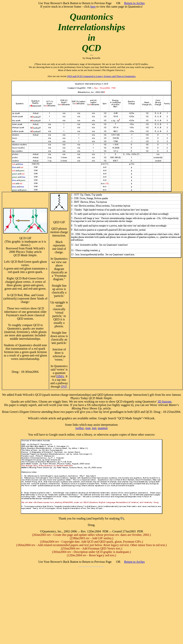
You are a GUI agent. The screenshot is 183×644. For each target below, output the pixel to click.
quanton (103, 428)
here (93, 7)
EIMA (60, 376)
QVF (64, 387)
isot (94, 428)
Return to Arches (134, 3)
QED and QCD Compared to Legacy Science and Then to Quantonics (101, 76)
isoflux (80, 428)
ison (88, 428)
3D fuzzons (165, 402)
